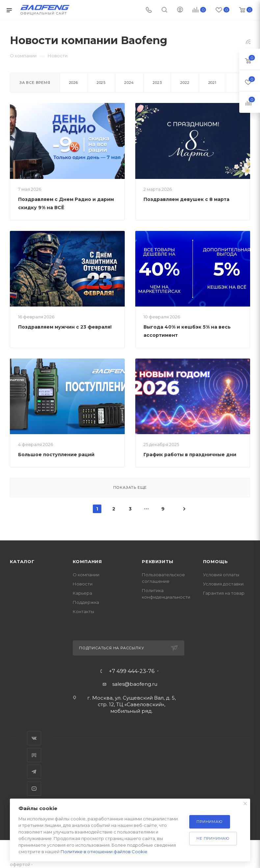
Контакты (83, 611)
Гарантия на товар (224, 593)
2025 (101, 83)
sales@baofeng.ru (135, 684)
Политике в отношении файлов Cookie (104, 852)
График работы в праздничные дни (190, 455)
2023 (157, 83)
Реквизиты (158, 561)
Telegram (34, 772)
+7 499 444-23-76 (132, 671)
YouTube (34, 789)
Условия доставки (223, 584)
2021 (212, 83)
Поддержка (86, 602)
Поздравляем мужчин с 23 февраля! (65, 327)
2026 (74, 83)
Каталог (22, 561)
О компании (86, 575)
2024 (129, 83)
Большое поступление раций (56, 455)
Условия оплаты (221, 575)
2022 (185, 83)
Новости (83, 584)
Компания (87, 561)
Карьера (82, 593)
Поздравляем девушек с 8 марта (186, 199)
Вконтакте (34, 738)
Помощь (216, 561)
